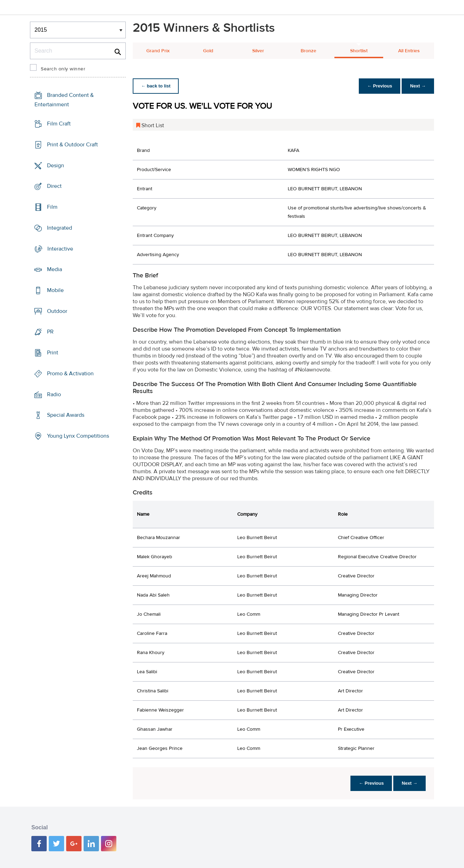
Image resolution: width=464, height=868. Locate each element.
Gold (208, 51)
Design (56, 165)
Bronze (308, 51)
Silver (258, 51)
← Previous (380, 86)
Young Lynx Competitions (78, 436)
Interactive (60, 248)
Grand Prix (158, 51)
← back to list (156, 86)
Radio (54, 394)
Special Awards (66, 415)
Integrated (60, 228)
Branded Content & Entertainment (64, 100)
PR (50, 332)
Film (52, 207)
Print (53, 353)
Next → (418, 86)
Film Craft (59, 124)
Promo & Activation (70, 374)
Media (55, 269)
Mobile (55, 290)
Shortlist (359, 51)
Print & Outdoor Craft (72, 145)
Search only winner (63, 69)
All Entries (409, 51)
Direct (54, 186)
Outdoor (57, 311)
